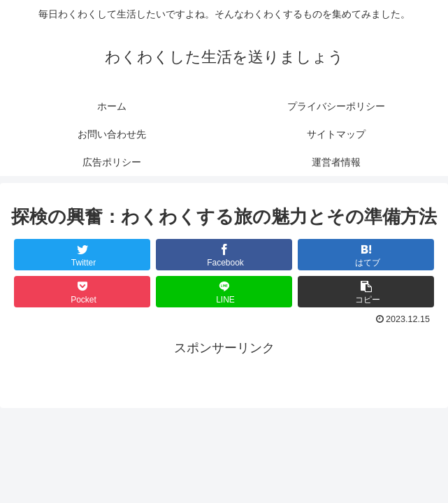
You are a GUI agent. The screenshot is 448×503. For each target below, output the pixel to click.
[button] (366, 292)
